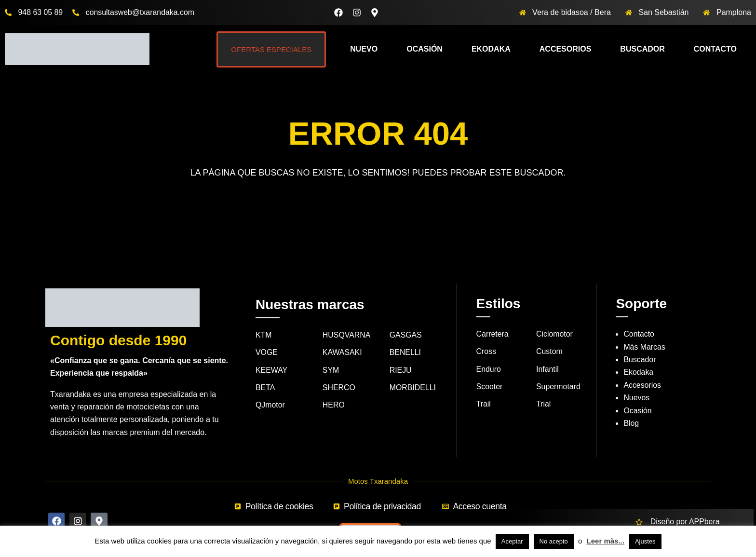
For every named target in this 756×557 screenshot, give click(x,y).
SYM (331, 370)
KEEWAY (272, 370)
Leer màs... (606, 541)
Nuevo (364, 49)
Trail (484, 404)
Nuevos (636, 398)
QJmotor (270, 405)
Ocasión (425, 49)
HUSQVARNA (347, 335)
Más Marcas (644, 347)
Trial (544, 404)
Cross (486, 352)
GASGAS (406, 335)
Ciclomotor (554, 334)
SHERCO (339, 387)
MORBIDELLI (413, 387)
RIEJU (401, 370)
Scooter (490, 387)
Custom (549, 352)
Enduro (489, 369)
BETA (265, 387)
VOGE (267, 353)
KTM (264, 335)
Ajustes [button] (645, 541)
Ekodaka (491, 49)
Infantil (547, 369)
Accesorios (566, 49)
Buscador (642, 49)
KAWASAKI (342, 353)
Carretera (493, 334)
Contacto (715, 49)
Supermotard (559, 387)
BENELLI (405, 353)
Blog (631, 423)
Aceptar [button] (512, 541)
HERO (334, 405)
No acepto (554, 541)
